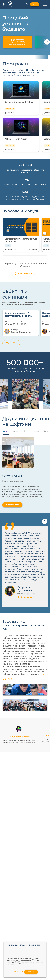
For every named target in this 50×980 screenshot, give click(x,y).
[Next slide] (47, 42)
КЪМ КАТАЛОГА (25, 273)
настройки (18, 972)
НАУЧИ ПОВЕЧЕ (12, 505)
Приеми (31, 972)
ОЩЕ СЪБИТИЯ (11, 343)
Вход (35, 4)
